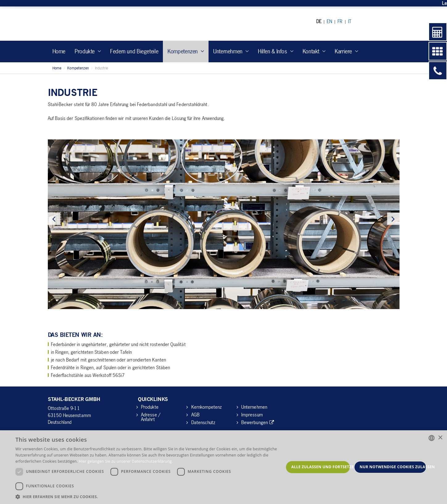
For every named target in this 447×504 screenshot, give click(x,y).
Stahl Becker (105, 25)
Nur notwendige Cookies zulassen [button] (393, 467)
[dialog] (223, 467)
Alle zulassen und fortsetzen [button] (321, 467)
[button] (150, 496)
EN (329, 21)
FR (340, 21)
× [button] (440, 438)
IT (350, 21)
